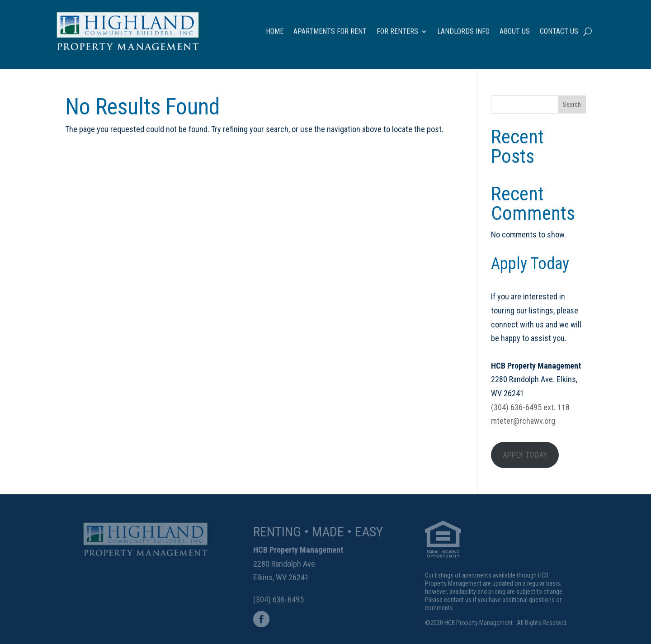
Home (275, 24)
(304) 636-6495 (278, 599)
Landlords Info (463, 24)
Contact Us (559, 24)
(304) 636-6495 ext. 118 (530, 407)
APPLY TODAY (525, 455)
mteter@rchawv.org (523, 421)
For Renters (397, 24)
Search (572, 104)
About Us (515, 24)
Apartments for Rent (330, 24)
